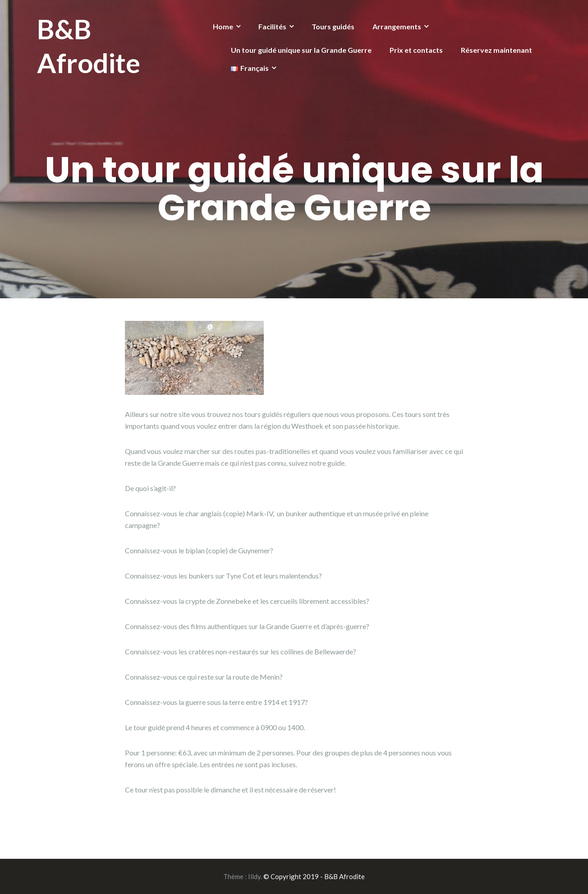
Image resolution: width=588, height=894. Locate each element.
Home (223, 26)
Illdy (254, 876)
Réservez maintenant (496, 50)
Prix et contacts (416, 50)
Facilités (272, 26)
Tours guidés (333, 26)
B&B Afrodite (89, 46)
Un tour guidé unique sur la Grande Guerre (301, 50)
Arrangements (397, 26)
